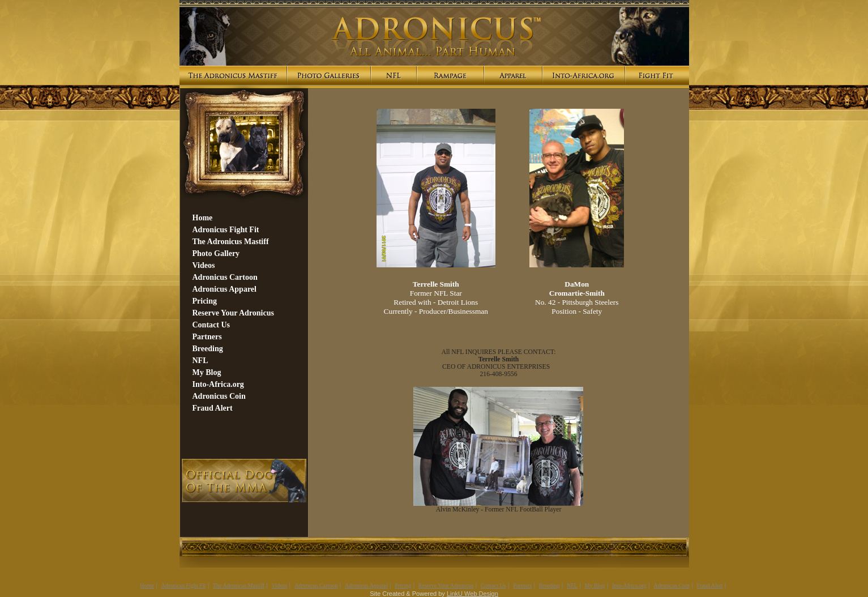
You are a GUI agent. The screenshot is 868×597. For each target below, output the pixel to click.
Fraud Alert (710, 585)
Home (147, 585)
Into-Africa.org (629, 585)
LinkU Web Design (473, 594)
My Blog (595, 585)
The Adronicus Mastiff (239, 585)
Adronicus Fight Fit (183, 585)
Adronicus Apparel (366, 585)
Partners (522, 585)
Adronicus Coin (672, 585)
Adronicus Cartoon (316, 585)
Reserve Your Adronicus (446, 585)
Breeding (550, 585)
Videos (280, 585)
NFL (572, 585)
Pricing (403, 585)
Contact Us (493, 585)
